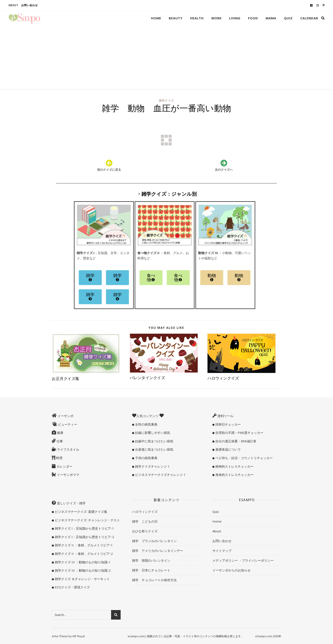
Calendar (309, 18)
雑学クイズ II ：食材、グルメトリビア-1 (83, 545)
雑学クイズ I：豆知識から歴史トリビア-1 (84, 528)
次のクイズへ (224, 169)
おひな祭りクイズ (145, 531)
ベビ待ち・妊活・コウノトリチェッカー (244, 458)
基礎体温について (228, 449)
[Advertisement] (166, 57)
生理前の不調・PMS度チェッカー (239, 433)
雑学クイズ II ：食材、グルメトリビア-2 (83, 554)
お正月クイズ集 (68, 378)
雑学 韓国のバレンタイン (151, 560)
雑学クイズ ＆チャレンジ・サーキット (82, 579)
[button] (90, 278)
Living (235, 18)
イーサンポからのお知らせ (231, 570)
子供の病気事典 (146, 458)
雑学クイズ (166, 101)
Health (197, 18)
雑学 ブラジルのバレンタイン (154, 541)
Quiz (288, 18)
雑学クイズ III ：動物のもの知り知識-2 (82, 570)
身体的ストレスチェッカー (234, 475)
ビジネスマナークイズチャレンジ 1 (160, 475)
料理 (59, 458)
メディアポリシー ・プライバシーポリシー (243, 560)
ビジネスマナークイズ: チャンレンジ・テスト (87, 520)
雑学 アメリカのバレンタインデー (158, 551)
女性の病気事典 (146, 424)
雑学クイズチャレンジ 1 (152, 466)
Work (216, 18)
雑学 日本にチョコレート (151, 570)
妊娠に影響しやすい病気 (152, 433)
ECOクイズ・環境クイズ (72, 587)
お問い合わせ (30, 5)
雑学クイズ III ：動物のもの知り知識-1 (82, 562)
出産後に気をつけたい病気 (154, 449)
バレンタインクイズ (147, 378)
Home (156, 18)
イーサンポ (65, 416)
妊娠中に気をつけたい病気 (154, 441)
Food (253, 18)
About (13, 5)
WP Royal (78, 636)
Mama (271, 18)
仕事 (59, 441)
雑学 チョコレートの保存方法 (154, 580)
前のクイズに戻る (109, 169)
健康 (60, 433)
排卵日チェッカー (228, 424)
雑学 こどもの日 (145, 521)
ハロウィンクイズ (223, 378)
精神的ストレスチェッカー (234, 466)
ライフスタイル (68, 449)
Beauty (176, 18)
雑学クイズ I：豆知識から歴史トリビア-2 (84, 537)
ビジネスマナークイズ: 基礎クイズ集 (81, 512)
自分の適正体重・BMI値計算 (235, 441)
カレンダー (64, 466)
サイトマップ (222, 551)
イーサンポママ (68, 475)
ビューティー (67, 424)
